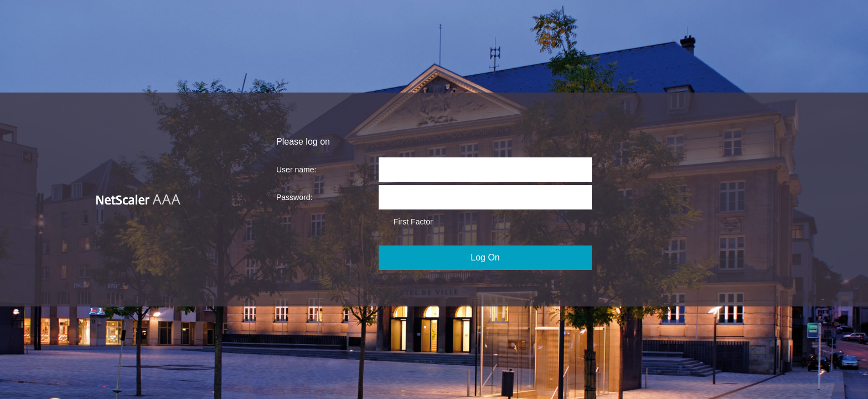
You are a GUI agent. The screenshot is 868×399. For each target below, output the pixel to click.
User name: (296, 170)
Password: (294, 197)
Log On (485, 257)
